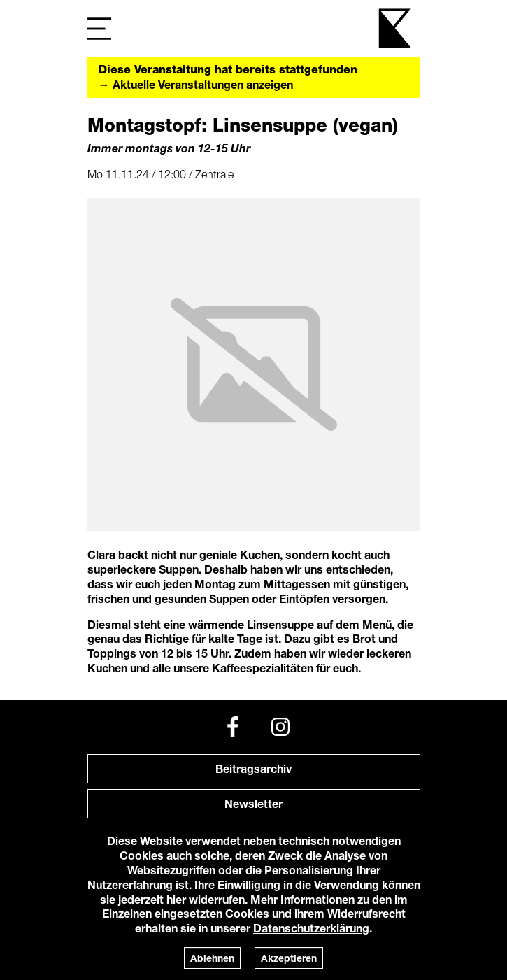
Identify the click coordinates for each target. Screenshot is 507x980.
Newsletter (254, 803)
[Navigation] (99, 28)
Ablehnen (212, 958)
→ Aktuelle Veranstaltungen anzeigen (196, 84)
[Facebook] (233, 727)
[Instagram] (280, 727)
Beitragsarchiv (254, 768)
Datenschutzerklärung (311, 928)
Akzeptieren (289, 958)
